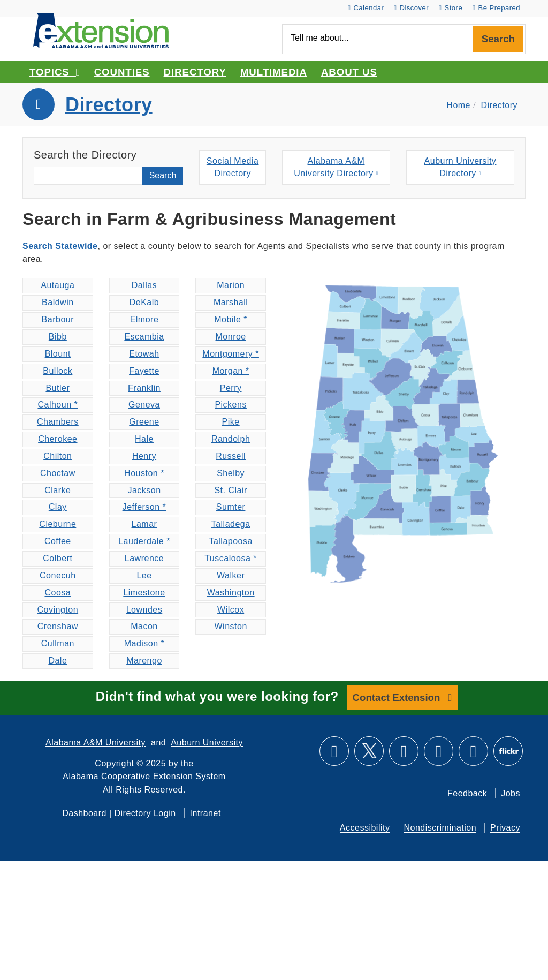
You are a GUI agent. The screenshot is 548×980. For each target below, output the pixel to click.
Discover (411, 8)
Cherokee (58, 439)
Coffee (58, 541)
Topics (55, 72)
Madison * (144, 643)
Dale (58, 661)
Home (458, 105)
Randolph (231, 439)
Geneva (144, 405)
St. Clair (230, 490)
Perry (231, 388)
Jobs (511, 793)
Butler (58, 388)
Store (451, 8)
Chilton (58, 456)
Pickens (231, 405)
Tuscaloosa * (231, 558)
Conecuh (58, 575)
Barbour (58, 319)
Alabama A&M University (96, 742)
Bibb (58, 337)
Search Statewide (60, 246)
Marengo (144, 661)
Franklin (144, 388)
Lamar (144, 524)
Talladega (231, 524)
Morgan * (231, 371)
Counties (122, 72)
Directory (195, 72)
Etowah (144, 354)
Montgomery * (231, 354)
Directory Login (145, 813)
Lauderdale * (144, 541)
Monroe (231, 337)
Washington (231, 593)
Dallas (144, 285)
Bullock (58, 371)
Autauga (58, 285)
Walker (231, 575)
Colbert (58, 558)
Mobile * (231, 319)
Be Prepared (496, 8)
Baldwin (58, 302)
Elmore (144, 319)
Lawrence (144, 558)
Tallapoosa (231, 541)
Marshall (231, 302)
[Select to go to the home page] (101, 30)
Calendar (366, 8)
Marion (231, 285)
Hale (144, 439)
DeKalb (144, 302)
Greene (144, 422)
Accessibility (365, 827)
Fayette (144, 371)
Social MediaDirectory (233, 168)
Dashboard (84, 813)
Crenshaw (58, 626)
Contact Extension (398, 698)
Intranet (205, 813)
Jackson (144, 490)
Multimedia (274, 72)
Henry (144, 456)
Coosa (58, 593)
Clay (58, 507)
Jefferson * (144, 507)
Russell (231, 456)
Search (498, 39)
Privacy (505, 827)
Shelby (231, 473)
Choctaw (58, 473)
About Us (349, 72)
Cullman (58, 643)
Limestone (144, 593)
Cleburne (58, 524)
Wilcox (231, 610)
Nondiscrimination (440, 827)
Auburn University (207, 742)
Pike (231, 422)
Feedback (467, 793)
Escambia (144, 337)
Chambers (58, 422)
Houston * (144, 473)
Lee (144, 575)
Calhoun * (58, 405)
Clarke (58, 490)
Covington (58, 610)
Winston (230, 626)
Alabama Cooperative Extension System (144, 776)
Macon (144, 626)
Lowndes (144, 610)
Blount (58, 354)
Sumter (231, 507)
